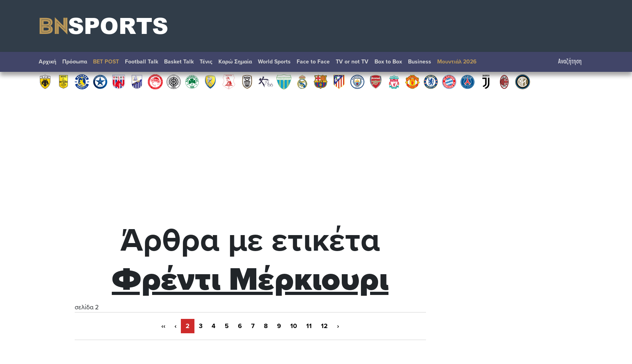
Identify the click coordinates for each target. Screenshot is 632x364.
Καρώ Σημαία (235, 62)
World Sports (274, 62)
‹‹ (163, 326)
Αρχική (48, 62)
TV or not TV (352, 62)
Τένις (206, 62)
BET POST (106, 62)
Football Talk (142, 62)
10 (294, 326)
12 (324, 326)
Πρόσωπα (75, 62)
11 (309, 326)
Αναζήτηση (574, 62)
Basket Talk (179, 62)
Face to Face (313, 62)
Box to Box (388, 62)
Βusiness (420, 62)
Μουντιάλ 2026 (457, 62)
